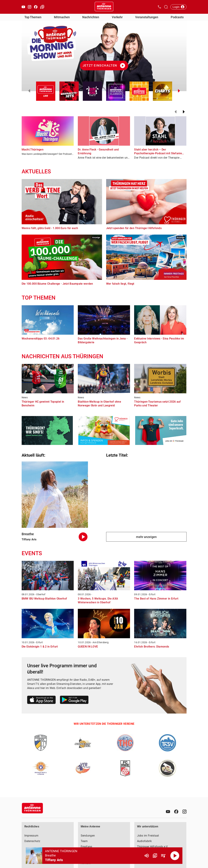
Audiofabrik (144, 841)
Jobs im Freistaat (148, 836)
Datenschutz (32, 841)
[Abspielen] (175, 856)
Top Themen (33, 17)
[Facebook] (176, 812)
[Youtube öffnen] (23, 7)
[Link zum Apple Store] (41, 700)
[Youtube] (168, 812)
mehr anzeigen (146, 537)
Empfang (86, 847)
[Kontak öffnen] (159, 7)
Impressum (31, 836)
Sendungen (88, 836)
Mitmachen (62, 17)
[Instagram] (184, 812)
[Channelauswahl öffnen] (166, 7)
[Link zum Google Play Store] (74, 700)
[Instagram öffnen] (30, 7)
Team (84, 841)
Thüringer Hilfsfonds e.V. (153, 847)
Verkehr (117, 17)
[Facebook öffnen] (36, 7)
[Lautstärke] (147, 856)
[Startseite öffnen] (104, 7)
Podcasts (177, 17)
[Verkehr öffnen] (42, 7)
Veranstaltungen (147, 17)
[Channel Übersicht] (155, 856)
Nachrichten (91, 17)
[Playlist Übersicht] (163, 856)
